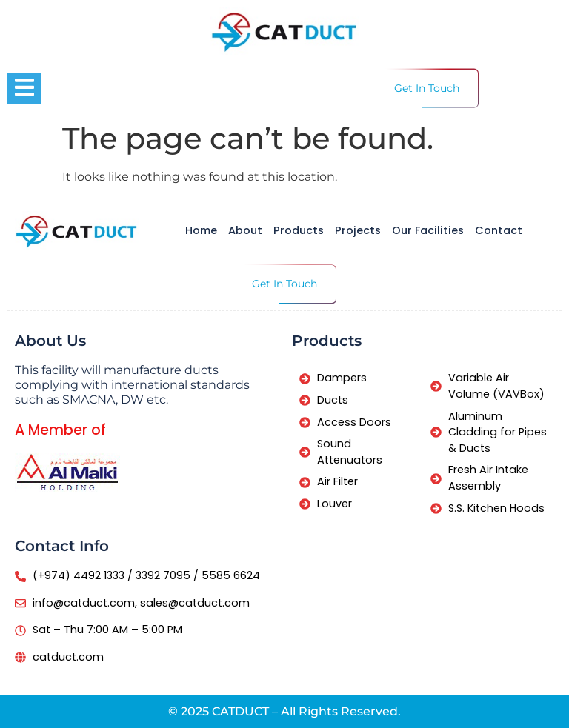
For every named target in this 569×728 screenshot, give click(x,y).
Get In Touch (427, 88)
